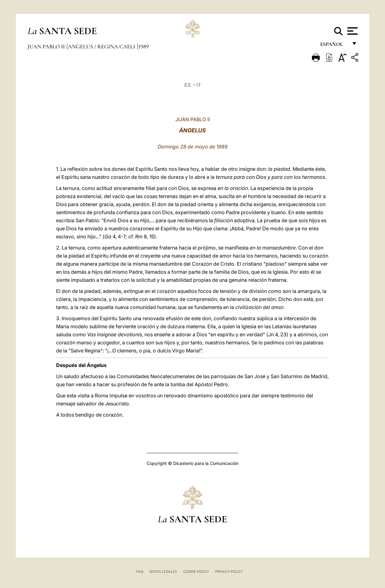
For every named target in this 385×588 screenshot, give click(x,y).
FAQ (140, 572)
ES (188, 85)
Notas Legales (163, 572)
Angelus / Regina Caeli (102, 46)
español (334, 46)
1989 (144, 46)
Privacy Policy (229, 572)
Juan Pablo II (47, 46)
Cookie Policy (196, 572)
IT (199, 85)
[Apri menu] (352, 31)
